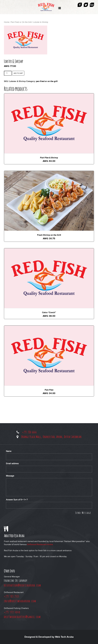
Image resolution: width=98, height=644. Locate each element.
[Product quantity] (8, 73)
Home (7, 22)
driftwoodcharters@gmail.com (22, 617)
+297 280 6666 (29, 432)
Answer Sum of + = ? (17, 500)
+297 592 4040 (12, 612)
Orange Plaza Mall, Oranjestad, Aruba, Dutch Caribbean (51, 437)
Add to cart (18, 73)
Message (10, 476)
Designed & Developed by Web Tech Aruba (49, 637)
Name (9, 451)
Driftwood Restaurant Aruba (40, 544)
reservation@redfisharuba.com (22, 585)
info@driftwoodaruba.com (20, 601)
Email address (12, 464)
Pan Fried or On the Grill (21, 22)
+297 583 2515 (12, 596)
